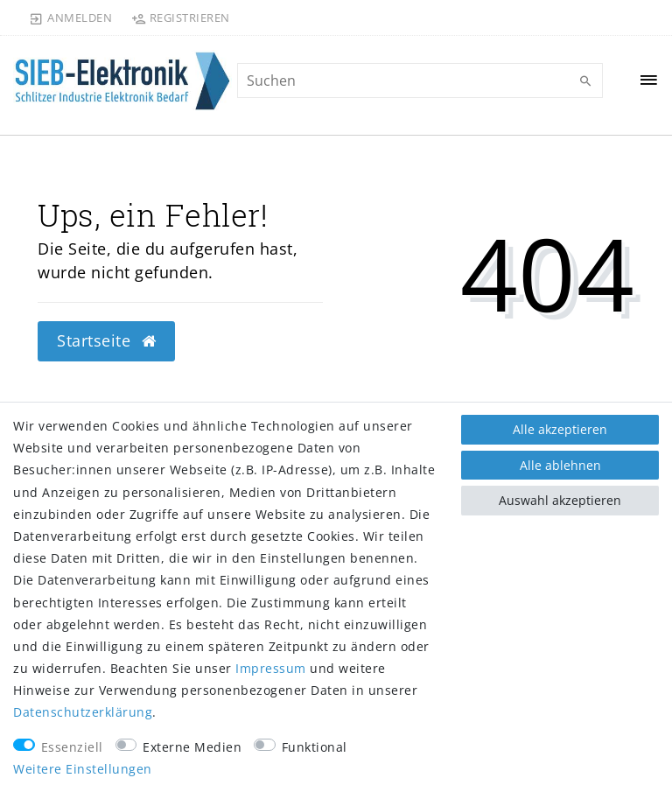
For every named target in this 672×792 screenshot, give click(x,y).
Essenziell (72, 747)
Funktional (315, 747)
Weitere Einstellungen (83, 769)
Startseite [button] (106, 340)
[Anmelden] (71, 18)
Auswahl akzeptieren (560, 500)
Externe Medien (192, 747)
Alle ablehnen (560, 465)
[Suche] (585, 81)
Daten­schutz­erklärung (83, 712)
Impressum (271, 668)
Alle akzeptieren (560, 429)
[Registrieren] (180, 18)
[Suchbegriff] (420, 81)
